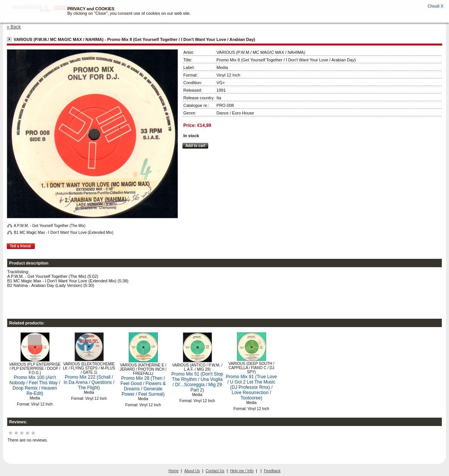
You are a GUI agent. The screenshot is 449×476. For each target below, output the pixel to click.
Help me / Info (242, 471)
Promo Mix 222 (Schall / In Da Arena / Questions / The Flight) (89, 382)
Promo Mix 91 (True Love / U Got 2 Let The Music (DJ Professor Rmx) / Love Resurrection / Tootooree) (252, 387)
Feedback (272, 471)
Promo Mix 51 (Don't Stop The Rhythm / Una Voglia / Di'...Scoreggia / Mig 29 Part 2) (197, 382)
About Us (192, 471)
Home (174, 471)
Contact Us (215, 471)
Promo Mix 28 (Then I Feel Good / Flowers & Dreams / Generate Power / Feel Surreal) (143, 386)
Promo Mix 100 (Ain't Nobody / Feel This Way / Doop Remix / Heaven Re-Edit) (35, 385)
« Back (14, 27)
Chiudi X (435, 6)
